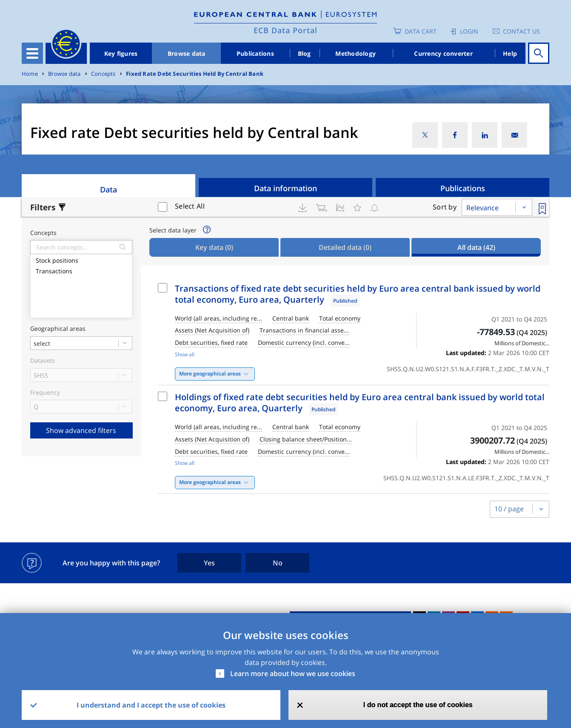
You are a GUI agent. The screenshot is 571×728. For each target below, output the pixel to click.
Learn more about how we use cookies (293, 674)
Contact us (521, 31)
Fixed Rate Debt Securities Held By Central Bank (195, 74)
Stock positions (81, 259)
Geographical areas (58, 329)
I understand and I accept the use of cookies (151, 705)
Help (510, 53)
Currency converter (443, 53)
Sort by (445, 207)
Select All (190, 206)
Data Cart (421, 31)
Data (108, 189)
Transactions (81, 270)
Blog (304, 53)
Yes (209, 563)
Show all (185, 354)
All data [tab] (476, 247)
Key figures (121, 53)
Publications (255, 53)
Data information (285, 188)
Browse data (187, 53)
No (278, 563)
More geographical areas (210, 374)
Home (30, 74)
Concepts (103, 74)
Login (469, 31)
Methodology (355, 53)
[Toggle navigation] (32, 53)
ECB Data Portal (285, 30)
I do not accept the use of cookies (418, 705)
